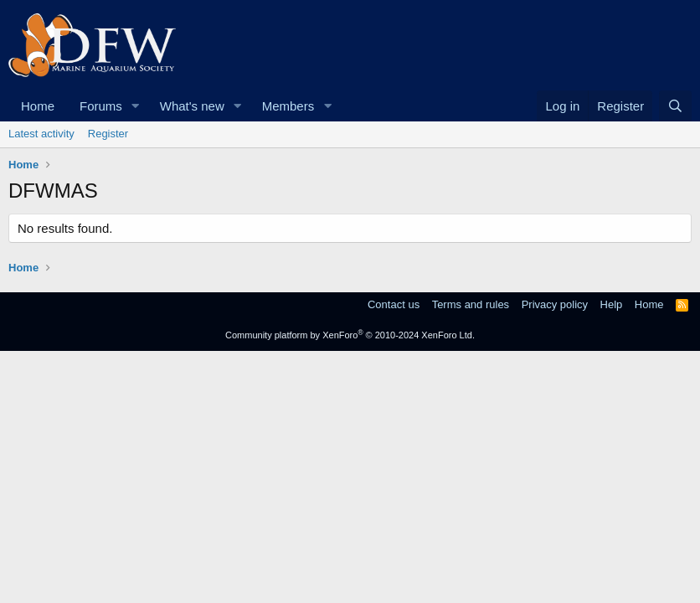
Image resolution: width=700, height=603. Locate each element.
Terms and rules (471, 304)
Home (38, 106)
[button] (136, 106)
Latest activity (41, 134)
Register (108, 134)
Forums (101, 106)
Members (288, 106)
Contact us (394, 304)
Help (612, 304)
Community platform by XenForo (350, 335)
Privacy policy (555, 304)
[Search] (675, 106)
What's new (192, 106)
